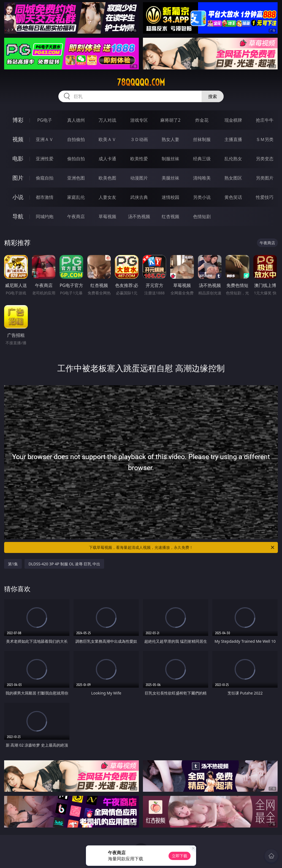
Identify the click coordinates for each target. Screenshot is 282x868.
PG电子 (44, 120)
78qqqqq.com (141, 82)
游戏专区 (139, 120)
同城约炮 (45, 216)
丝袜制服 (202, 139)
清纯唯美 (202, 178)
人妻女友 (107, 197)
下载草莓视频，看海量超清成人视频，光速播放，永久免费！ (182, 547)
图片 (18, 178)
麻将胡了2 (170, 120)
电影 (18, 158)
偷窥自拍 (45, 178)
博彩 (18, 120)
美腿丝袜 (170, 178)
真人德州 (76, 120)
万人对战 (107, 120)
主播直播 (233, 139)
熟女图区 (233, 178)
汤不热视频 (139, 216)
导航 (18, 216)
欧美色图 (107, 178)
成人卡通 (107, 159)
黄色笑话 (233, 197)
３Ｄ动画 (139, 139)
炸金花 (202, 120)
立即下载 (180, 856)
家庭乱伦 (76, 197)
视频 (18, 139)
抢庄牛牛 (265, 120)
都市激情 (45, 197)
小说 (18, 197)
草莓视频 (107, 216)
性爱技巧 (265, 197)
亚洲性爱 (45, 159)
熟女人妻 (170, 139)
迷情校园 (170, 197)
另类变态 (265, 159)
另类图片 (265, 178)
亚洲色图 (76, 178)
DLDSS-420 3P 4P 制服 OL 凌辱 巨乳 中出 (64, 564)
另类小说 (202, 197)
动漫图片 (139, 178)
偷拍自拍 (76, 159)
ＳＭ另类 (265, 139)
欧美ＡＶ (107, 139)
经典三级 (202, 159)
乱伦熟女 (233, 159)
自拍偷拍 (76, 139)
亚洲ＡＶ (45, 139)
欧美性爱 (139, 159)
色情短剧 (202, 216)
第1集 (13, 564)
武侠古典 (139, 197)
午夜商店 (76, 216)
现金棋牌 (233, 120)
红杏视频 (170, 216)
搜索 (213, 96)
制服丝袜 (170, 159)
